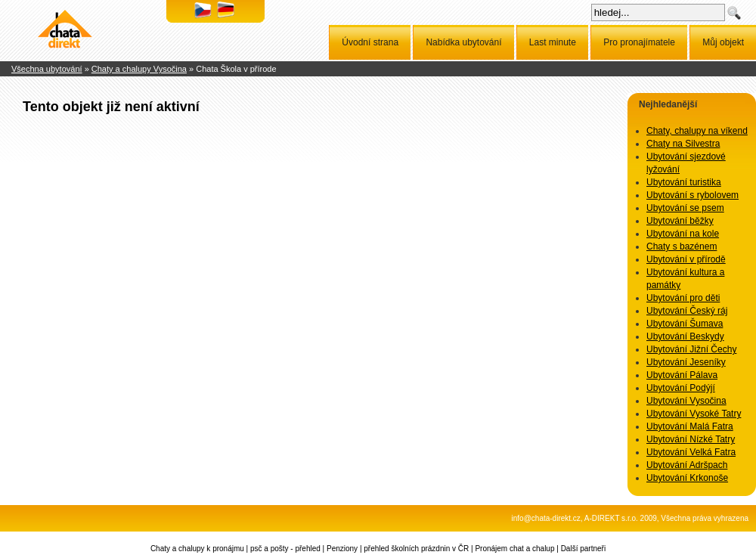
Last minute (553, 42)
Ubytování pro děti (683, 298)
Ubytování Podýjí (681, 388)
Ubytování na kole (683, 234)
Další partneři (583, 549)
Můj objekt (723, 42)
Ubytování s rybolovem (692, 195)
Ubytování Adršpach (687, 465)
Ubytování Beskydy (685, 336)
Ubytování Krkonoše (687, 478)
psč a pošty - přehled (285, 549)
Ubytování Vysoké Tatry (694, 414)
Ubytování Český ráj (687, 311)
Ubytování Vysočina (686, 401)
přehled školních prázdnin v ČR (416, 549)
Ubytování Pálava (682, 375)
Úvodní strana (370, 42)
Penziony (342, 549)
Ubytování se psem (685, 208)
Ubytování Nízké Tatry (691, 439)
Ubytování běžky (680, 221)
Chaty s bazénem (682, 246)
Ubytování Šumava (685, 324)
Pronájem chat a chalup (514, 549)
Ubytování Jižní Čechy (691, 349)
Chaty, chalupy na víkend (697, 131)
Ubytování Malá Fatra (690, 426)
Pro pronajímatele (639, 42)
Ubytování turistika (684, 182)
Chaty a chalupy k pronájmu (197, 549)
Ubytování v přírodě (686, 259)
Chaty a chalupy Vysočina (139, 69)
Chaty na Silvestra (683, 144)
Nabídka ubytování (463, 42)
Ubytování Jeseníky (686, 362)
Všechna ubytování (47, 69)
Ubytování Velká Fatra (691, 452)
